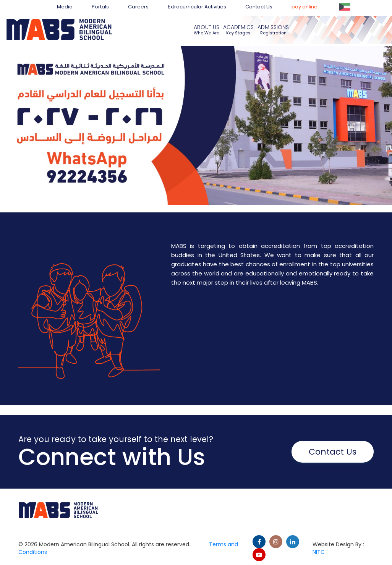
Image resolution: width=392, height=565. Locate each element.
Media (65, 7)
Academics (238, 27)
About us (207, 27)
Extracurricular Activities (197, 7)
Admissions (273, 27)
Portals (100, 7)
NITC (319, 552)
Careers (138, 7)
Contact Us (259, 7)
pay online (305, 7)
